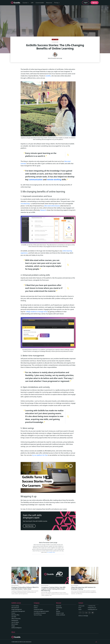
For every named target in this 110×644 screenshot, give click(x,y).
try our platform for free (40, 455)
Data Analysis (15, 624)
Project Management (17, 609)
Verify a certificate (61, 615)
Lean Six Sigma (15, 622)
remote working (54, 179)
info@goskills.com (92, 608)
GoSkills (48, 76)
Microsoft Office (15, 615)
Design (13, 626)
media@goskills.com (92, 609)
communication (36, 179)
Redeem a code (60, 613)
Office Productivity (16, 619)
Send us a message (83, 616)
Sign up (95, 3)
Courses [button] (26, 3)
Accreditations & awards (40, 613)
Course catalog (15, 606)
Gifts (57, 609)
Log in (86, 3)
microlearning (25, 204)
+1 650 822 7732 (91, 606)
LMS (32, 3)
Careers (36, 608)
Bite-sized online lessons (52, 206)
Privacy (40, 615)
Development (15, 620)
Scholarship (59, 608)
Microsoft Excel (15, 608)
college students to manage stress (37, 312)
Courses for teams (38, 609)
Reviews (58, 611)
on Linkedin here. (51, 552)
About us (36, 606)
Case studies (55, 39)
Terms (35, 615)
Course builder (40, 3)
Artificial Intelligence (16, 628)
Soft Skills (14, 617)
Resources (49, 3)
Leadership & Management (18, 611)
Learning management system (41, 611)
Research (43, 210)
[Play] (48, 477)
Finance (13, 613)
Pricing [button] (57, 3)
